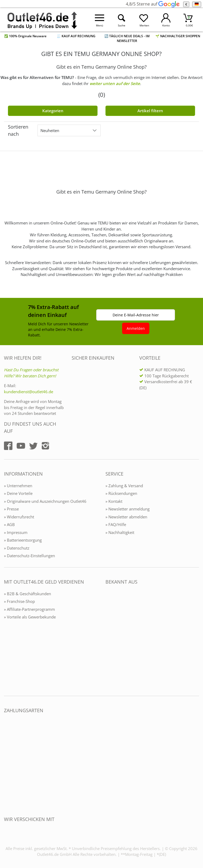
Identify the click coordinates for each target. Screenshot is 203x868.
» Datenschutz (17, 548)
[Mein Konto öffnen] (166, 20)
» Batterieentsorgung (23, 540)
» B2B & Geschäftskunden (27, 594)
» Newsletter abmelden (126, 517)
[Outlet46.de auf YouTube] (21, 446)
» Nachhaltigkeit (120, 532)
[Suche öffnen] (122, 20)
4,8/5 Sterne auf (153, 4)
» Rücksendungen (121, 493)
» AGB (9, 524)
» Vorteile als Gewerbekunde (30, 617)
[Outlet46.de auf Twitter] (33, 446)
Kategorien (53, 111)
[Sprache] (197, 4)
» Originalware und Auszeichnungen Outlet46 (45, 501)
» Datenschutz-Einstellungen (29, 556)
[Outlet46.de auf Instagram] (45, 446)
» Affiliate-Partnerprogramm (29, 609)
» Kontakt (114, 501)
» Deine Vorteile (18, 493)
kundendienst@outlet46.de (29, 392)
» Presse (11, 509)
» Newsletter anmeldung (128, 509)
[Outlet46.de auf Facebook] (8, 446)
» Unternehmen (18, 486)
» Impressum (16, 532)
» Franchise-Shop (19, 601)
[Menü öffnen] (100, 20)
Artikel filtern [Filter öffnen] (150, 111)
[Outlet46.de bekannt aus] (109, 639)
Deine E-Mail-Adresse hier (136, 315)
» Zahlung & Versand (124, 486)
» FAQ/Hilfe (116, 524)
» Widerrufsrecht (19, 517)
